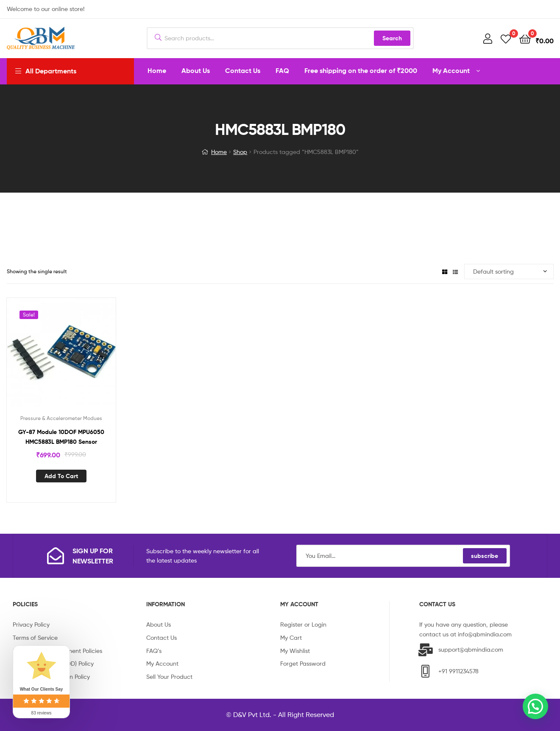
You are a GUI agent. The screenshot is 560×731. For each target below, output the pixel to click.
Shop (240, 152)
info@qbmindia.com (485, 634)
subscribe (485, 556)
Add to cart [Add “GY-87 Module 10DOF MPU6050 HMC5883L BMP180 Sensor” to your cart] (61, 476)
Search (392, 38)
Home (219, 152)
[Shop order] (509, 272)
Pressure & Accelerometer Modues (61, 418)
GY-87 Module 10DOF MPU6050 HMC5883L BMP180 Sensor (61, 437)
